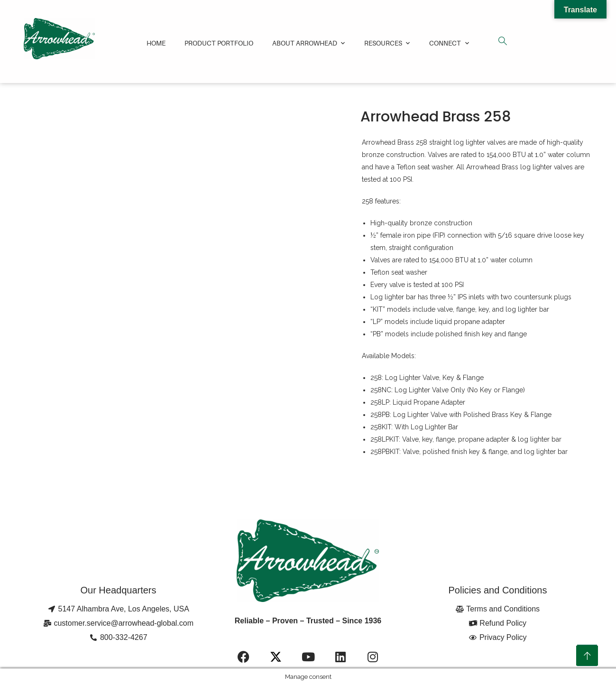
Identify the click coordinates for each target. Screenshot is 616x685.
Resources (383, 43)
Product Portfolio (219, 43)
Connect (445, 43)
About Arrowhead (305, 43)
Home (156, 43)
